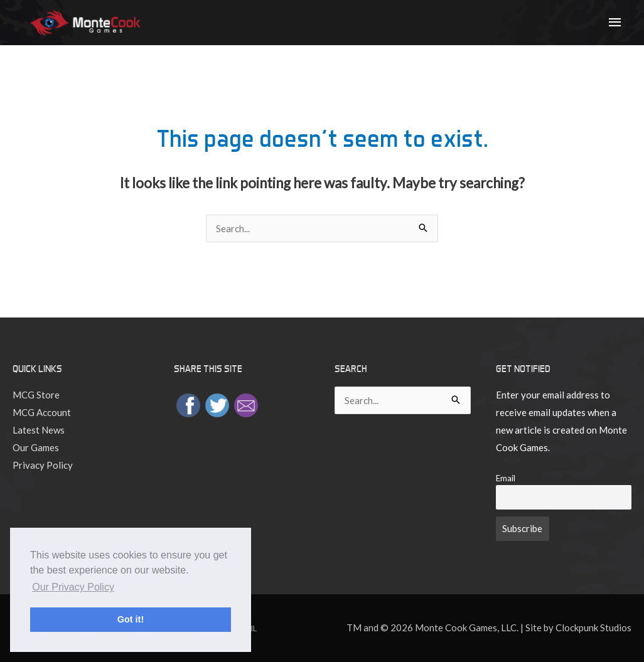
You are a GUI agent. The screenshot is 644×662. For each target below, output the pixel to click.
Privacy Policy (43, 465)
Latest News (39, 430)
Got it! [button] (131, 619)
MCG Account (42, 412)
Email (506, 478)
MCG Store (36, 395)
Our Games (36, 447)
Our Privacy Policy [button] (73, 587)
